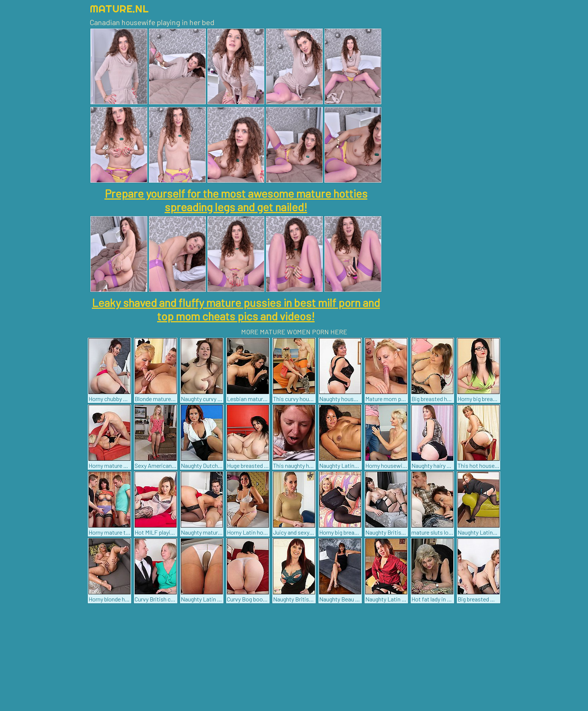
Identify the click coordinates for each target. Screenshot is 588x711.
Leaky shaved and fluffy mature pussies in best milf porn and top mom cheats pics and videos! (236, 309)
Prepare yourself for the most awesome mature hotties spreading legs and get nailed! (236, 200)
